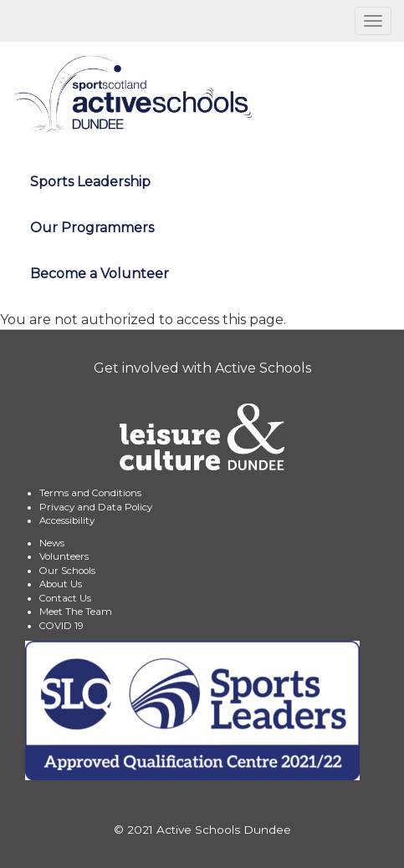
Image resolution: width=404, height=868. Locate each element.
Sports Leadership (90, 182)
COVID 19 (61, 626)
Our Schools (67, 571)
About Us (61, 584)
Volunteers (64, 556)
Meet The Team (76, 612)
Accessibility (67, 520)
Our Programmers (92, 228)
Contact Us (65, 598)
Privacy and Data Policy (96, 507)
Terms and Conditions (90, 493)
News (52, 543)
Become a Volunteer (100, 274)
